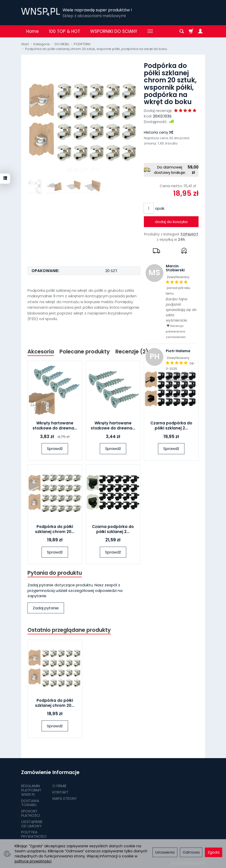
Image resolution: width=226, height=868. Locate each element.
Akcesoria (41, 352)
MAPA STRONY (65, 798)
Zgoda (214, 852)
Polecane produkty (85, 352)
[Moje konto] (200, 31)
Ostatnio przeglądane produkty (69, 630)
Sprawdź (55, 449)
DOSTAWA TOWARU (30, 803)
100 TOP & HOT (64, 31)
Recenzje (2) (132, 352)
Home (33, 31)
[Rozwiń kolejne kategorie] (150, 31)
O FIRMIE (59, 786)
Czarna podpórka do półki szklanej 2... (171, 426)
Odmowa (191, 852)
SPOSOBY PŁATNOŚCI (31, 813)
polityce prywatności (33, 861)
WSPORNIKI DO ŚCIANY (114, 31)
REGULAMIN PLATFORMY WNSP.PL (31, 790)
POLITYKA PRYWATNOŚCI (34, 834)
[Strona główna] (41, 12)
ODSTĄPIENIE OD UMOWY (32, 824)
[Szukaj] (182, 31)
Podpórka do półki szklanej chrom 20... (55, 529)
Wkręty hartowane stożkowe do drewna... (55, 426)
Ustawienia (165, 852)
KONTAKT (60, 792)
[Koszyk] (191, 31)
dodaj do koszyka (171, 222)
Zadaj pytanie (46, 608)
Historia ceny (158, 132)
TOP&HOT (189, 234)
